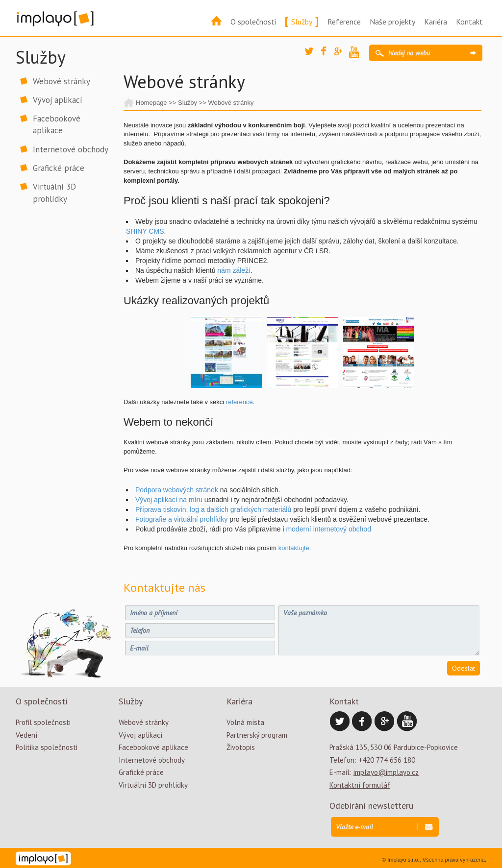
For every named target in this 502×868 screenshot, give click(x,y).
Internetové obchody (71, 149)
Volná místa (245, 722)
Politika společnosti (47, 747)
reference (239, 402)
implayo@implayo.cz (386, 772)
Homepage (151, 103)
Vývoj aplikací (58, 100)
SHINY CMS (145, 231)
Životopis (241, 747)
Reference (344, 22)
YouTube (356, 53)
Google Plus (342, 55)
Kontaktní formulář (360, 785)
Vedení (26, 735)
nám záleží (234, 270)
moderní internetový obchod (329, 529)
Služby (302, 22)
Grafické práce (59, 168)
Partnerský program (257, 735)
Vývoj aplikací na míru (169, 500)
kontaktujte (294, 548)
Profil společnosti (43, 722)
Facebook (328, 54)
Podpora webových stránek (177, 490)
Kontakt (469, 22)
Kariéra (436, 22)
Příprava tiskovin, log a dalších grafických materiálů (213, 509)
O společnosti (253, 22)
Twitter (312, 55)
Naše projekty (392, 22)
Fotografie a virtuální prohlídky (181, 519)
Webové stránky (62, 81)
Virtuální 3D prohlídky (54, 193)
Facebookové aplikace (57, 124)
